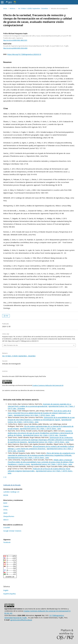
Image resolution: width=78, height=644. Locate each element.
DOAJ (5, 510)
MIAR (5, 513)
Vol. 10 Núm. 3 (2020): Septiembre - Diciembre (33, 8)
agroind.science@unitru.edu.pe (21, 620)
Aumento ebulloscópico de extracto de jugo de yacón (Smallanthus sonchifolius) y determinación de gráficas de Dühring (40, 433)
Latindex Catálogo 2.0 (11, 492)
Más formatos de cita (11, 345)
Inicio (5, 8)
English (6, 590)
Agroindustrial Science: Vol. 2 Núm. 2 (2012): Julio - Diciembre (45, 435)
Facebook (7, 542)
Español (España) (9, 594)
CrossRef (7, 527)
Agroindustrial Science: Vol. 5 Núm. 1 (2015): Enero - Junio (52, 464)
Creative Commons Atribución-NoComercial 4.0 (48, 385)
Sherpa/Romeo (9, 516)
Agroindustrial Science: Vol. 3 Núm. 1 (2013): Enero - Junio (40, 429)
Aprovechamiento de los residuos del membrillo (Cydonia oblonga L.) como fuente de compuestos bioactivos (41, 447)
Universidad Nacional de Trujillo (16, 618)
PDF (7, 316)
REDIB (6, 495)
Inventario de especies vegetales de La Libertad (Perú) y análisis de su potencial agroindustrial (39, 405)
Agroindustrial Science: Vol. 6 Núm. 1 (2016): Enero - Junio (34, 415)
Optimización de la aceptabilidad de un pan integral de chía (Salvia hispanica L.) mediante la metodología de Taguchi (41, 419)
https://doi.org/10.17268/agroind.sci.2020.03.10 (24, 54)
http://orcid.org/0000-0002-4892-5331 (15, 40)
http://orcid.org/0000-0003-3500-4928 (15, 48)
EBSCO (6, 520)
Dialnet (6, 506)
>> (6, 477)
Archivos (13, 8)
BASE (5, 503)
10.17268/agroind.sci (57, 615)
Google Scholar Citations (12, 531)
